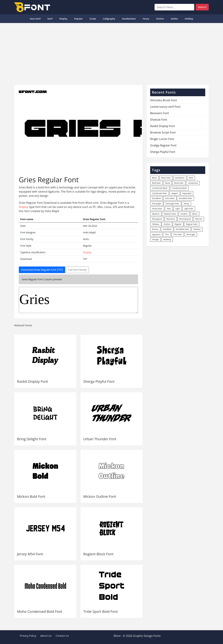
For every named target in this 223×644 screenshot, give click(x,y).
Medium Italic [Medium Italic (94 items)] (170, 214)
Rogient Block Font (98, 554)
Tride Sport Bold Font (101, 611)
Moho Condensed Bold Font (40, 611)
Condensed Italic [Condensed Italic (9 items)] (159, 193)
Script (93, 19)
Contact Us (62, 636)
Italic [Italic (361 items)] (169, 209)
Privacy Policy (28, 636)
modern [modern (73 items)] (184, 214)
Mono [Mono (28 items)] (195, 214)
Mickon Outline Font (100, 496)
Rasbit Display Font (32, 381)
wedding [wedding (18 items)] (167, 239)
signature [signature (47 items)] (156, 234)
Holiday (189, 19)
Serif (50, 19)
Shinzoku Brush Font (164, 100)
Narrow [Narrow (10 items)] (199, 219)
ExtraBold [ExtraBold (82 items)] (156, 198)
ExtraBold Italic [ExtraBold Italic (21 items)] (185, 198)
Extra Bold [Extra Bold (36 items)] (170, 198)
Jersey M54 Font (30, 554)
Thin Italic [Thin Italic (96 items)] (178, 234)
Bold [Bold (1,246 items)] (191, 178)
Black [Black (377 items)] (154, 178)
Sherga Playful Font (99, 381)
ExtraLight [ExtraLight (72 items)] (157, 203)
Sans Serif (35, 19)
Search (202, 7)
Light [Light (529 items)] (177, 209)
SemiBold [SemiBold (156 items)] (167, 229)
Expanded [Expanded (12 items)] (187, 193)
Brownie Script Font (163, 132)
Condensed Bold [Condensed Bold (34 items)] (179, 188)
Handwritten (129, 19)
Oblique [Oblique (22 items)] (156, 224)
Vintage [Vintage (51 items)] (155, 239)
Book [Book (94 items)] (168, 183)
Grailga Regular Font (163, 145)
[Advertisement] (111, 53)
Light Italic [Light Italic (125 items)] (189, 209)
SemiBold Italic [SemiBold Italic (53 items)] (182, 229)
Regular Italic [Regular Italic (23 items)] (192, 224)
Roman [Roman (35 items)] (155, 229)
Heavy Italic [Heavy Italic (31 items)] (157, 209)
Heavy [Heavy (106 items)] (186, 203)
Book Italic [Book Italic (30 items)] (179, 183)
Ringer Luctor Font (162, 139)
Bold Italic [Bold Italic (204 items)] (156, 183)
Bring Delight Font (32, 439)
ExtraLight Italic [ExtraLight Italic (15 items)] (172, 203)
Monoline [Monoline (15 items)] (171, 219)
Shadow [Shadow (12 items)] (197, 229)
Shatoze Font (159, 120)
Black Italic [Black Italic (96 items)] (166, 178)
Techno (160, 19)
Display (63, 19)
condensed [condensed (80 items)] (193, 183)
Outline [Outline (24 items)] (167, 224)
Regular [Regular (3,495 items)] (178, 224)
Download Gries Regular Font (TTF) (42, 270)
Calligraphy (109, 19)
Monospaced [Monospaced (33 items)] (185, 219)
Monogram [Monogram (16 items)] (157, 219)
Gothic (174, 19)
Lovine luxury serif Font (165, 107)
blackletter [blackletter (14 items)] (180, 178)
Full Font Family (77, 270)
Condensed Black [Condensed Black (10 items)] (160, 188)
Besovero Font (159, 113)
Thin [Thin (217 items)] (167, 234)
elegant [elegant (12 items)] (175, 193)
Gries (78, 300)
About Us (46, 636)
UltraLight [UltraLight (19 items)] (191, 234)
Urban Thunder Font (100, 439)
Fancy (146, 19)
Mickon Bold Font (31, 496)
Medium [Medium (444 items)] (156, 214)
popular (78, 19)
